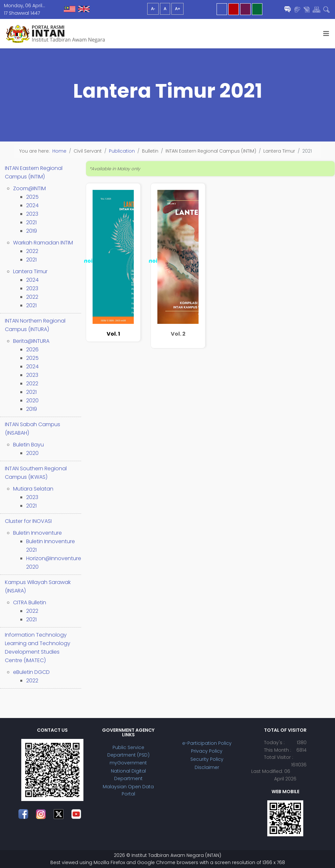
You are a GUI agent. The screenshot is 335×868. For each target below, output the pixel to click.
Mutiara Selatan (33, 489)
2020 (32, 401)
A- (153, 9)
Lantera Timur (30, 271)
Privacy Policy (207, 751)
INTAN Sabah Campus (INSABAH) (33, 429)
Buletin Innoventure (37, 533)
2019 (32, 231)
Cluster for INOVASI (28, 521)
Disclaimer (207, 767)
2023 (32, 214)
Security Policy (207, 759)
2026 (32, 350)
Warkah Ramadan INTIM (43, 243)
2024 (32, 205)
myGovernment (128, 763)
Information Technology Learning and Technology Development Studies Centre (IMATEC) (38, 648)
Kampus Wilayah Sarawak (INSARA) (38, 586)
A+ (178, 9)
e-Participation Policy (207, 743)
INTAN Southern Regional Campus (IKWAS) (36, 473)
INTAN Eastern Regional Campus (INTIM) (34, 172)
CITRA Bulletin (30, 602)
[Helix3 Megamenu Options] (326, 34)
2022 (32, 251)
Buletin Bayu (28, 445)
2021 (31, 222)
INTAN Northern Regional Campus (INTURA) (35, 325)
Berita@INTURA (31, 341)
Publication (122, 151)
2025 (32, 197)
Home (59, 151)
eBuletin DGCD (31, 672)
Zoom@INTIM (29, 188)
